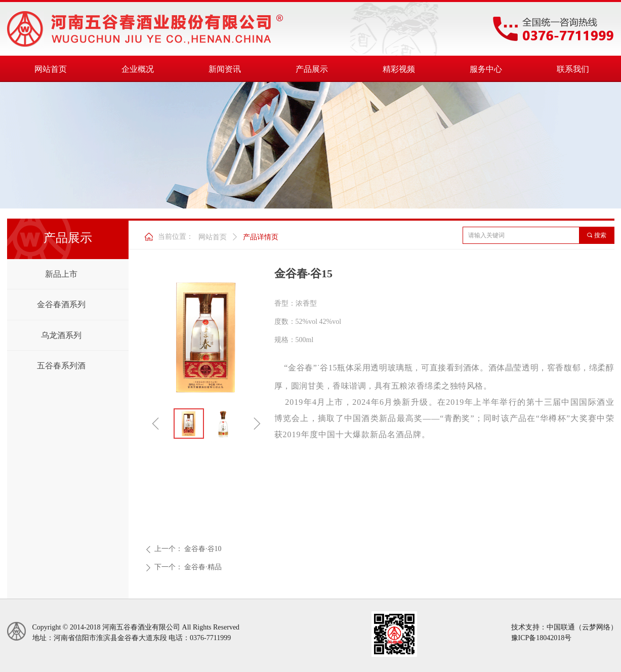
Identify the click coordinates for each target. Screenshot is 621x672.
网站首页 (213, 237)
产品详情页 (261, 237)
